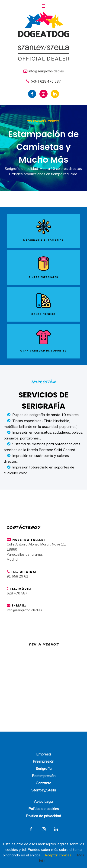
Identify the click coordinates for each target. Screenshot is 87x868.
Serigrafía (44, 768)
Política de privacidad (43, 816)
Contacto (43, 783)
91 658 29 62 (18, 576)
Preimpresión (43, 761)
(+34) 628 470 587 (43, 81)
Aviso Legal (44, 801)
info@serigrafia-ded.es (44, 71)
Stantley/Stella (44, 790)
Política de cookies (44, 809)
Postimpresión (44, 776)
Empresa (43, 754)
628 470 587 (17, 593)
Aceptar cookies (58, 855)
